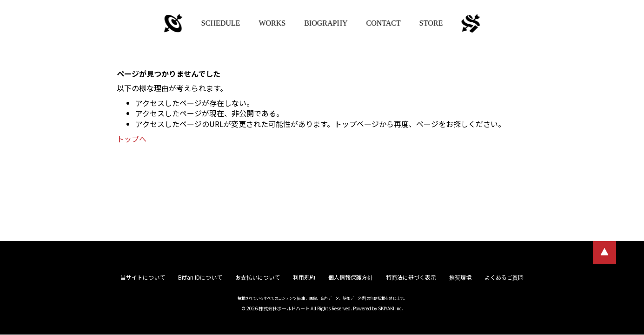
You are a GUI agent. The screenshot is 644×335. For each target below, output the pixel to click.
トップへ (132, 139)
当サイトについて (143, 277)
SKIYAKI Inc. (391, 308)
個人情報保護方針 (351, 277)
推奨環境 (460, 277)
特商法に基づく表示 (411, 277)
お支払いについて (258, 277)
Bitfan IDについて (200, 277)
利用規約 (304, 277)
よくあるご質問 (504, 277)
